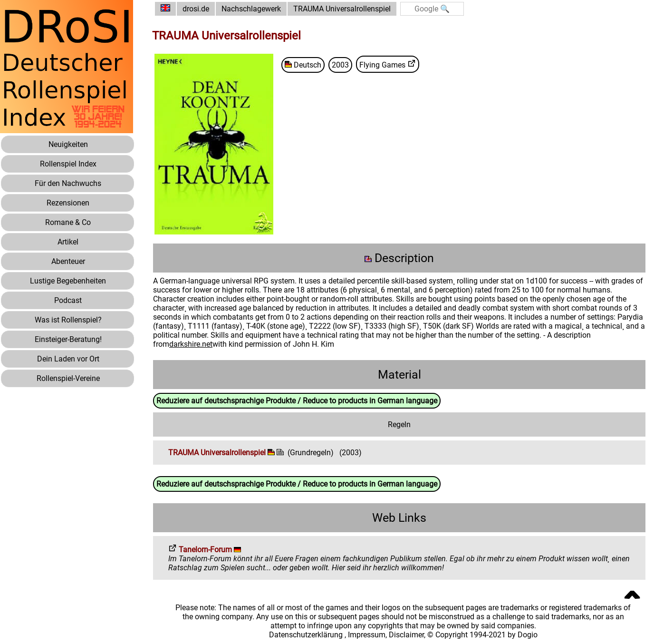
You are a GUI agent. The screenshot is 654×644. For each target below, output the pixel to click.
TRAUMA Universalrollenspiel (342, 9)
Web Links (399, 518)
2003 (340, 65)
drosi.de (196, 9)
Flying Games (388, 64)
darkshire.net (191, 344)
